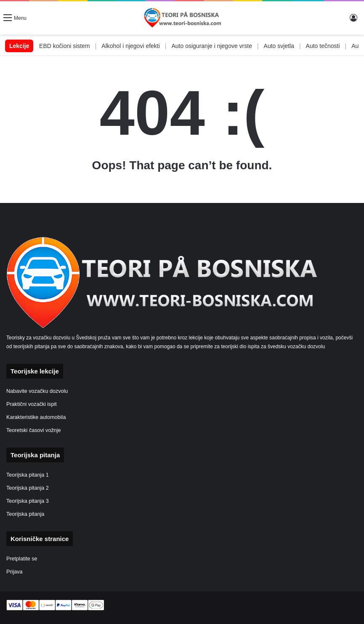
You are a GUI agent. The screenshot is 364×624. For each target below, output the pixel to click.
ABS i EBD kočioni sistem (67, 46)
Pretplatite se (22, 559)
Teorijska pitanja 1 (28, 475)
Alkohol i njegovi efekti (141, 46)
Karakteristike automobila (36, 417)
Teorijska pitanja (25, 514)
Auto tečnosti (333, 46)
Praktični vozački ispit (32, 404)
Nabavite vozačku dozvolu (37, 391)
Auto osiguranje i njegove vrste (222, 46)
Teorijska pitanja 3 (28, 501)
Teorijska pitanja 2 (28, 488)
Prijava (15, 572)
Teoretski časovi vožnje (34, 430)
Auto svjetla (290, 46)
